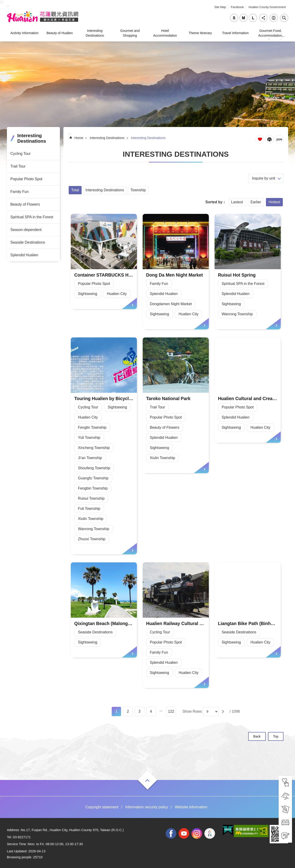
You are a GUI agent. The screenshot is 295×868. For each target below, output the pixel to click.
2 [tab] (128, 711)
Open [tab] (147, 780)
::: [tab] (1, 2)
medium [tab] (243, 18)
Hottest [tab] (274, 202)
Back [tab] (257, 736)
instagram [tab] (197, 833)
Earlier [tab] (256, 202)
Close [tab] (284, 18)
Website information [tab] (191, 807)
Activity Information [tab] (24, 33)
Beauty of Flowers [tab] (25, 204)
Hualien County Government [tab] (267, 7)
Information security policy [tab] (147, 807)
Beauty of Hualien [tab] (60, 33)
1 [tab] (117, 711)
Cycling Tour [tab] (21, 154)
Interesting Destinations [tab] (95, 33)
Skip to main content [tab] (2, 2)
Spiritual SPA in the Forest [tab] (32, 217)
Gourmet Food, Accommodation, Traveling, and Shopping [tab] (270, 34)
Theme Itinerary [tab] (200, 33)
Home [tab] (79, 138)
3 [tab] (140, 711)
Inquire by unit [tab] (264, 178)
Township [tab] (138, 190)
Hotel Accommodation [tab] (165, 33)
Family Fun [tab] (19, 192)
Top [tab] (276, 736)
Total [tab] (75, 190)
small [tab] (234, 18)
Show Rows (192, 711)
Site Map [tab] (220, 7)
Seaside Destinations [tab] (28, 242)
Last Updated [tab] (17, 851)
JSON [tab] (279, 139)
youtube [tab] (184, 833)
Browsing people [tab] (19, 857)
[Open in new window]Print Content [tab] (270, 139)
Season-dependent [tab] (26, 230)
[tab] (285, 782)
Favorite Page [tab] (260, 139)
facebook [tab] (171, 833)
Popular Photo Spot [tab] (26, 179)
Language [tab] (274, 18)
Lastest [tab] (237, 202)
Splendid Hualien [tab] (24, 255)
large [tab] (253, 18)
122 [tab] (171, 711)
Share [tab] (263, 18)
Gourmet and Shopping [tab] (130, 33)
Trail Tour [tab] (18, 166)
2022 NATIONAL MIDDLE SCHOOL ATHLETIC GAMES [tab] (210, 833)
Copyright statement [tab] (102, 807)
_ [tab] (8, 4)
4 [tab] (151, 711)
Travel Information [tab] (235, 33)
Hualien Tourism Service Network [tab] (43, 17)
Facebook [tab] (237, 7)
